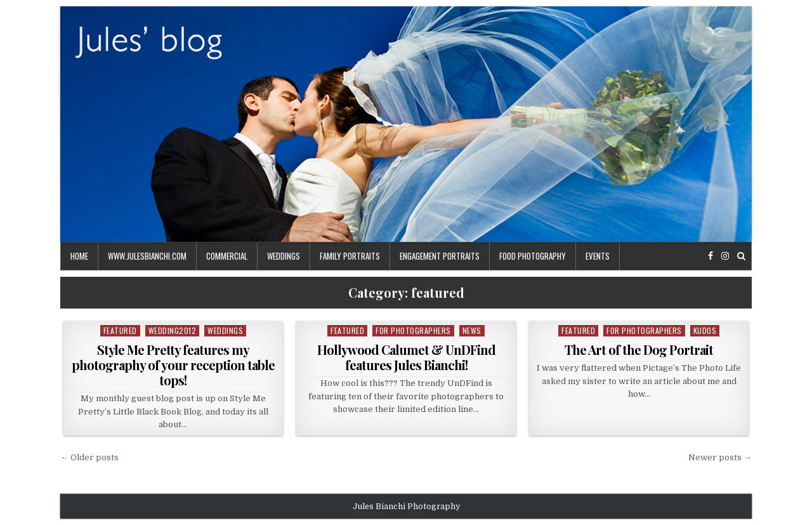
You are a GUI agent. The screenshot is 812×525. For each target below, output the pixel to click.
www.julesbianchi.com (147, 256)
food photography (533, 256)
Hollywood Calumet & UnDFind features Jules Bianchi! (406, 357)
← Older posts (89, 457)
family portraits (350, 256)
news (472, 330)
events (598, 256)
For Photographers (413, 330)
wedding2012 (173, 330)
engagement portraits (440, 256)
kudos (705, 330)
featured (120, 330)
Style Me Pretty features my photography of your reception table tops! (173, 365)
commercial (227, 256)
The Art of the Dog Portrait (639, 349)
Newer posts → (720, 457)
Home (79, 256)
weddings (284, 256)
